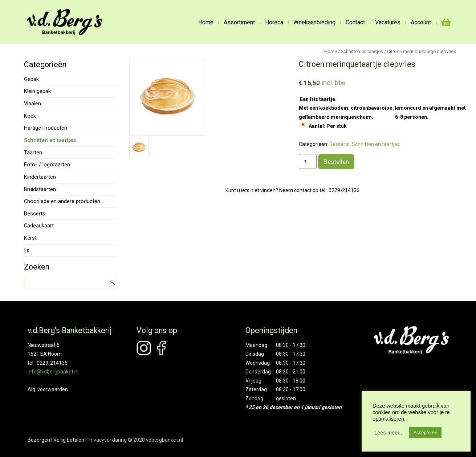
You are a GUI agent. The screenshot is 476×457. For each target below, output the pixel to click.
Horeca (274, 22)
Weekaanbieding (314, 22)
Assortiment (239, 22)
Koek (30, 116)
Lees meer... (389, 433)
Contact (355, 22)
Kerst (30, 238)
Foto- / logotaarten (47, 165)
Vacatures (388, 22)
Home (206, 22)
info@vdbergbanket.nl (53, 372)
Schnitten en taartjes (50, 140)
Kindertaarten (40, 177)
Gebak (31, 79)
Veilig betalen (69, 440)
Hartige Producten (46, 128)
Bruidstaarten (40, 189)
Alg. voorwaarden (48, 389)
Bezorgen (39, 440)
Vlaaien (32, 104)
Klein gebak (37, 91)
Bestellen (336, 162)
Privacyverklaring (107, 440)
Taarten (33, 153)
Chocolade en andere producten (62, 201)
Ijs (27, 250)
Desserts (35, 214)
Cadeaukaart (39, 226)
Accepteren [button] (426, 432)
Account (421, 22)
